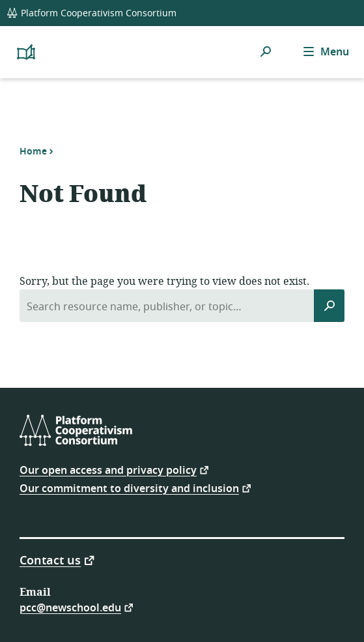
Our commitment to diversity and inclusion (129, 488)
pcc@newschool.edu (70, 607)
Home (33, 151)
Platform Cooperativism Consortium (91, 13)
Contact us (50, 560)
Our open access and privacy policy (108, 470)
